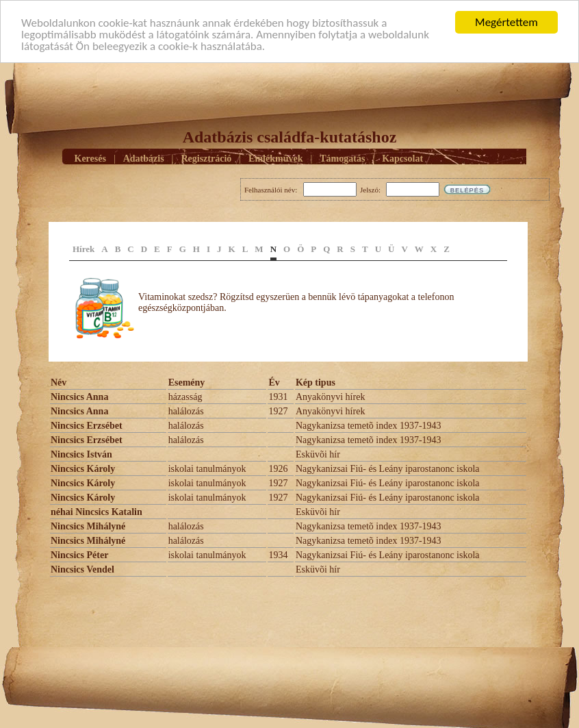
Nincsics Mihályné (88, 526)
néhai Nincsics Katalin (96, 512)
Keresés (90, 158)
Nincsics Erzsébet (87, 426)
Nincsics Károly (83, 469)
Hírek (83, 249)
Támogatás (342, 158)
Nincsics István (81, 454)
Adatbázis (144, 158)
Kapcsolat (402, 158)
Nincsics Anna (79, 397)
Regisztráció (206, 158)
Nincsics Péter (79, 555)
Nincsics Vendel (82, 569)
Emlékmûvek (275, 158)
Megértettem (506, 22)
